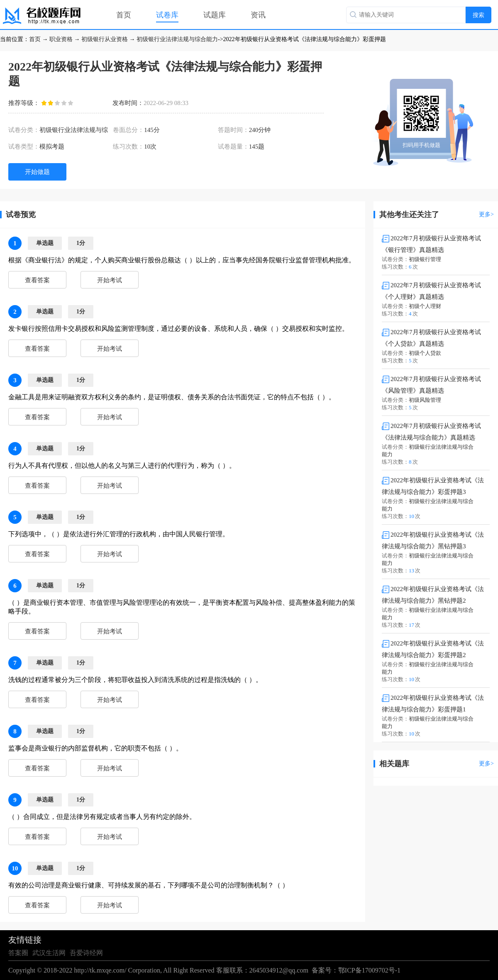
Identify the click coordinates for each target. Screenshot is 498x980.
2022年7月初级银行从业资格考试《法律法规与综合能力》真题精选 (431, 432)
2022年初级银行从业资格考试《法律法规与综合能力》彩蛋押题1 (433, 704)
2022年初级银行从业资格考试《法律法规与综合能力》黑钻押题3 (433, 540)
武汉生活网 (49, 953)
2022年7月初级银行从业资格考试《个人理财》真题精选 (431, 291)
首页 (124, 15)
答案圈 (18, 953)
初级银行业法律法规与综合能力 (177, 39)
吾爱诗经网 (86, 953)
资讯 (258, 15)
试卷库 (167, 15)
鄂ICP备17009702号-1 (369, 970)
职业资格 (61, 39)
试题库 (215, 15)
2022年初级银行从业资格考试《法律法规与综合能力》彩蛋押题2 (433, 649)
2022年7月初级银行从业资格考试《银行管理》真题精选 (431, 244)
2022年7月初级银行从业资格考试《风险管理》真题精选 (431, 385)
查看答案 (37, 280)
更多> (486, 214)
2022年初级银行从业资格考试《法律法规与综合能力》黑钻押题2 (433, 595)
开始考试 (110, 280)
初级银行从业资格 (105, 39)
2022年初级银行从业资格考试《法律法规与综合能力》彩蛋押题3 (433, 486)
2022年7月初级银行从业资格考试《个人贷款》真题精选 (431, 338)
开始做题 (37, 172)
